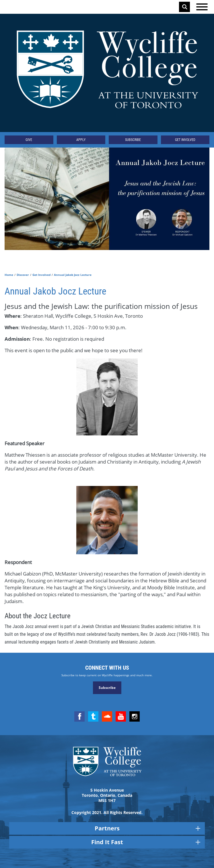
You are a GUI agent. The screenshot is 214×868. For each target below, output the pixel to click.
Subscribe (133, 140)
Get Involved (185, 140)
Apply (81, 140)
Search (185, 7)
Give (29, 140)
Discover (23, 275)
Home (9, 275)
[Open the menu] (202, 7)
